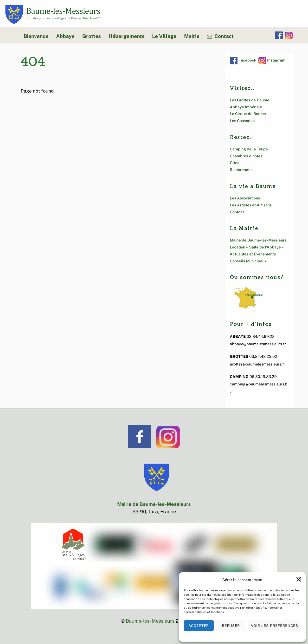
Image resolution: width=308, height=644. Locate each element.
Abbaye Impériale (246, 107)
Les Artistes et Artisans (251, 205)
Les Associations (245, 198)
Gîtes (234, 163)
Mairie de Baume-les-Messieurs (258, 240)
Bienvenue (36, 36)
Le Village (164, 36)
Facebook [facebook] (243, 60)
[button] (298, 580)
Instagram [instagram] (272, 60)
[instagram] (289, 35)
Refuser (231, 626)
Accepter (199, 626)
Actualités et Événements (253, 254)
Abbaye (65, 36)
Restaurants (241, 170)
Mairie (192, 36)
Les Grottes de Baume (250, 100)
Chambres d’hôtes (246, 156)
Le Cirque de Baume (248, 114)
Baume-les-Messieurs (150, 621)
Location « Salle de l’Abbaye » (257, 247)
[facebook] (279, 35)
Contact (220, 36)
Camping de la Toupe (249, 149)
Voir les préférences (275, 626)
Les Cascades (242, 121)
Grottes (92, 36)
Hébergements (127, 36)
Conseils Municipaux (248, 261)
